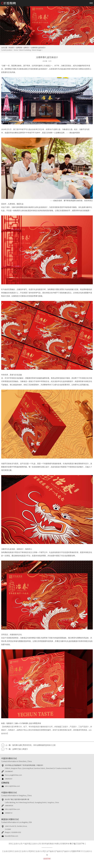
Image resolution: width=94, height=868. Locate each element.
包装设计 (70, 381)
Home (16, 50)
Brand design (37, 50)
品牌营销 (19, 47)
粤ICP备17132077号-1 (78, 844)
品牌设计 (26, 47)
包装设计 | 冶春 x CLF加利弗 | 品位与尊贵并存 (24, 723)
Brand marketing (25, 50)
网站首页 (12, 47)
